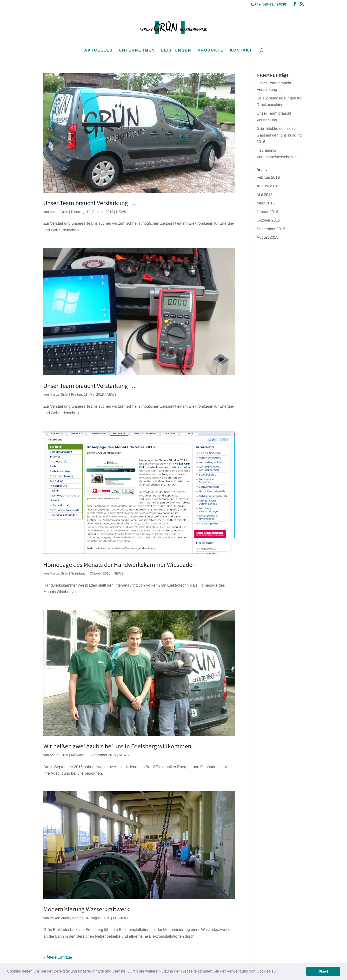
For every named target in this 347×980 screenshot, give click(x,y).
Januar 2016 (267, 212)
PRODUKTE (211, 50)
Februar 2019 (268, 177)
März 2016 (266, 203)
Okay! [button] (323, 971)
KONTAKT (241, 50)
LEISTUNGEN (176, 50)
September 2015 (271, 229)
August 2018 (267, 186)
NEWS (121, 212)
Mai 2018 (265, 195)
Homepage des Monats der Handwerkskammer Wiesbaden (120, 565)
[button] (279, 972)
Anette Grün (59, 212)
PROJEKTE (122, 918)
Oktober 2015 (268, 220)
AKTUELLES (98, 50)
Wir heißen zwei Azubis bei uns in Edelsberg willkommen (117, 746)
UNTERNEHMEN (137, 50)
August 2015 (267, 237)
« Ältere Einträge (58, 957)
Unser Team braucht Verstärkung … (89, 203)
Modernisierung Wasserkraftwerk (86, 909)
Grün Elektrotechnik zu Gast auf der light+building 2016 (279, 135)
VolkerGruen (59, 918)
